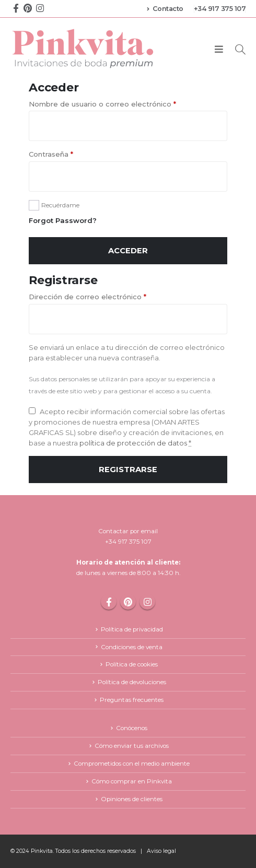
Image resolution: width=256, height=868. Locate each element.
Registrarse (128, 470)
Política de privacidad (132, 629)
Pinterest (128, 602)
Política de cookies (132, 664)
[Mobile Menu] (219, 50)
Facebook (109, 602)
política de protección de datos (132, 443)
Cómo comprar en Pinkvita (132, 781)
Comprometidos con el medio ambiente (132, 764)
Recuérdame (60, 205)
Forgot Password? (63, 220)
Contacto (165, 9)
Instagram (147, 602)
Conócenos (132, 728)
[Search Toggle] (240, 49)
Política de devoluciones (132, 682)
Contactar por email (128, 531)
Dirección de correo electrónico (88, 297)
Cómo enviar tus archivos (132, 746)
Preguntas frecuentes (132, 700)
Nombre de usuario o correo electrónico (102, 104)
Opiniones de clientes (132, 799)
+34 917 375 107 (220, 9)
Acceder (128, 251)
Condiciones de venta (132, 647)
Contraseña (51, 154)
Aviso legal (161, 851)
